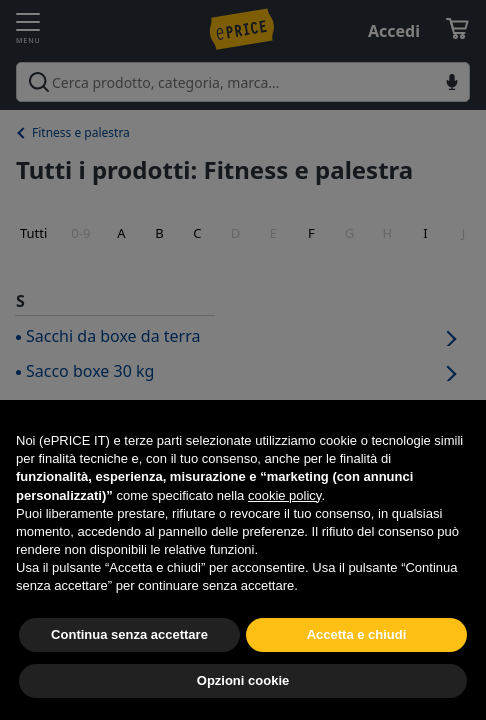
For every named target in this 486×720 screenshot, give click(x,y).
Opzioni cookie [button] (243, 680)
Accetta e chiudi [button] (357, 634)
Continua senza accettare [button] (129, 634)
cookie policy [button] (284, 495)
